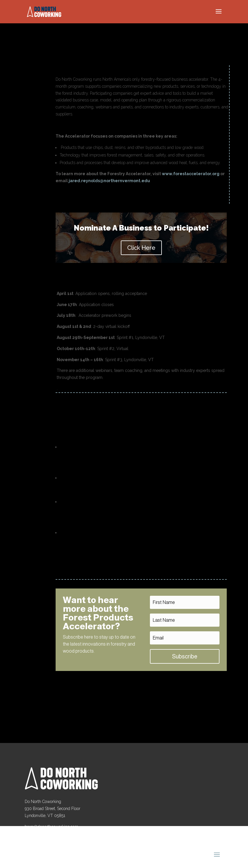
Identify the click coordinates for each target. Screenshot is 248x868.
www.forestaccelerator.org (191, 174)
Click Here (141, 248)
